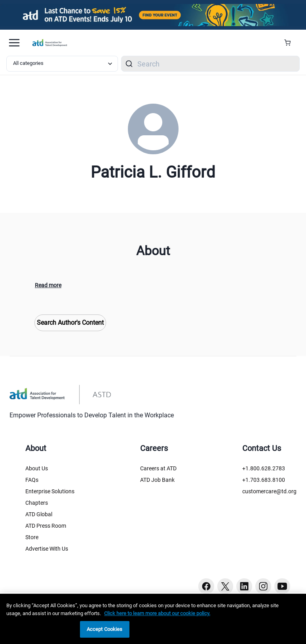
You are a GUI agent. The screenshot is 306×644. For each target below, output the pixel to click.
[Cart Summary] (290, 43)
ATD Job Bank (157, 480)
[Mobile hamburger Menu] (14, 43)
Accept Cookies (105, 629)
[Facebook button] (206, 586)
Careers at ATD (158, 468)
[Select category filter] (62, 64)
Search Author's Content (70, 323)
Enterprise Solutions (50, 491)
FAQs (32, 480)
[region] (153, 619)
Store (32, 537)
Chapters (37, 503)
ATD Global (39, 514)
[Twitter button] (225, 586)
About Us (37, 468)
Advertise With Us (47, 549)
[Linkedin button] (244, 586)
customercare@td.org (269, 491)
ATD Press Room (46, 526)
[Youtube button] (282, 586)
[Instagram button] (263, 586)
